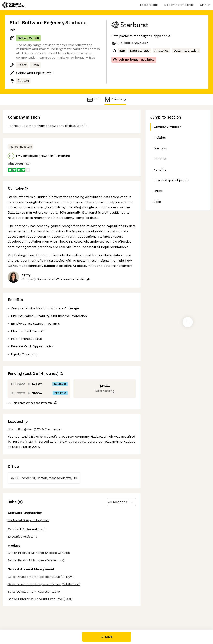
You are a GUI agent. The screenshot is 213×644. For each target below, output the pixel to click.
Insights (160, 137)
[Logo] (14, 5)
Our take (160, 148)
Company (115, 99)
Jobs (157, 202)
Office (158, 191)
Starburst (76, 23)
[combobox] (109, 502)
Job (93, 99)
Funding (160, 169)
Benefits (160, 159)
